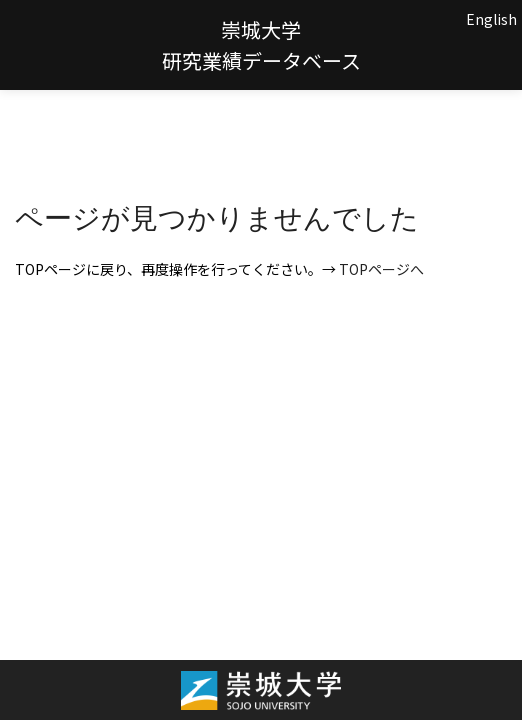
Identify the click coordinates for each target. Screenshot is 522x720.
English (491, 19)
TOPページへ (381, 269)
